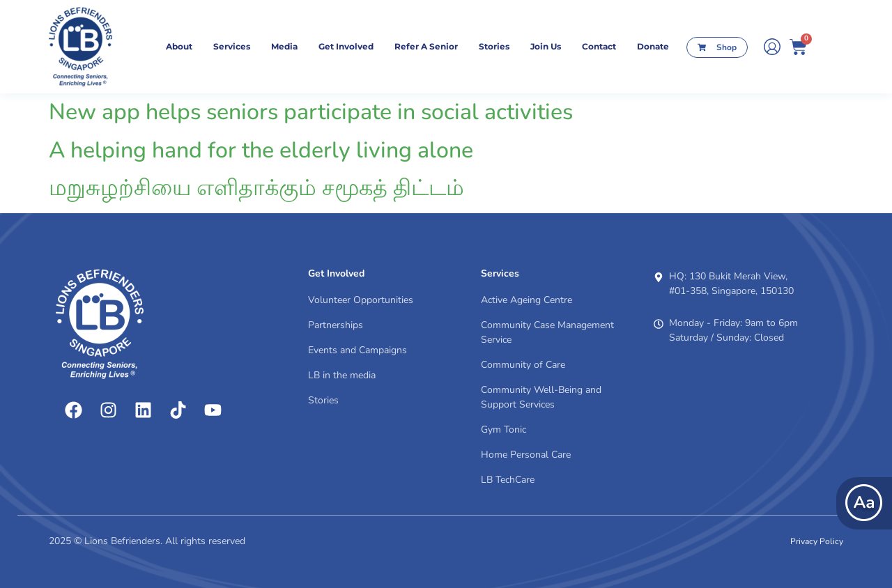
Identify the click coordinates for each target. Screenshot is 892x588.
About (179, 46)
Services (232, 46)
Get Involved (346, 46)
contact (599, 46)
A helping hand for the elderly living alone (261, 150)
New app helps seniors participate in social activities (311, 112)
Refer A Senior (426, 46)
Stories (494, 46)
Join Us (546, 46)
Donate (653, 46)
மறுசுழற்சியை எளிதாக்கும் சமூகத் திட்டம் (256, 188)
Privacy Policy (817, 541)
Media (284, 46)
